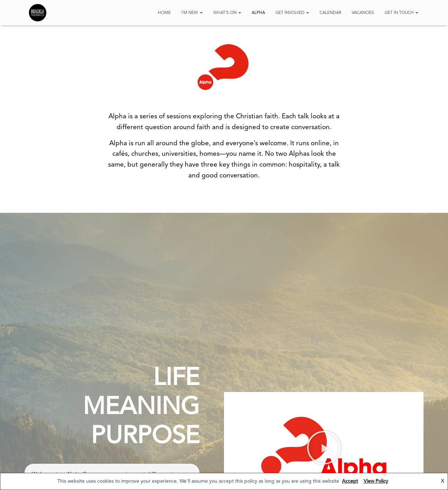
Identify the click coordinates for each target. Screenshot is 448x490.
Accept (350, 481)
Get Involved (292, 13)
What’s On (227, 13)
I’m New (192, 13)
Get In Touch (401, 13)
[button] (324, 448)
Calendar (330, 13)
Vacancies (363, 13)
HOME (164, 13)
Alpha (258, 13)
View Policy (376, 481)
